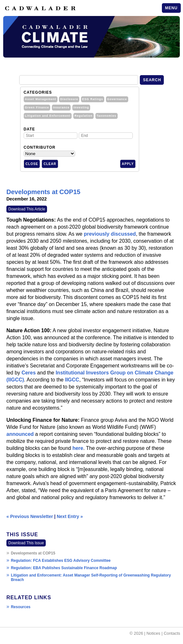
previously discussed (110, 234)
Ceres (28, 373)
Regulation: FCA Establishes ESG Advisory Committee (61, 561)
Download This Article (27, 209)
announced (20, 434)
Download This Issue (26, 543)
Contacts (172, 633)
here (78, 448)
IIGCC (72, 380)
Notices (153, 633)
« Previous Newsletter (30, 516)
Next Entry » (70, 516)
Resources (21, 607)
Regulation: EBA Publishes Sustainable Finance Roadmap (64, 568)
